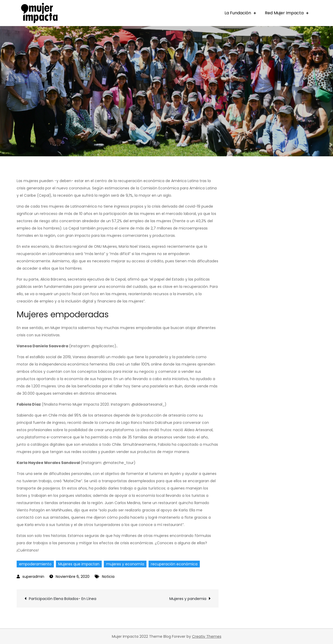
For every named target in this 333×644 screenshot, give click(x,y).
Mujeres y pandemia (188, 599)
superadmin (33, 577)
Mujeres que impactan (79, 564)
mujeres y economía (125, 564)
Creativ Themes (207, 636)
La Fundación (238, 13)
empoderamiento (35, 564)
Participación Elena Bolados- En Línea (63, 599)
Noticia (108, 577)
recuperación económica (174, 564)
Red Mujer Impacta (284, 13)
